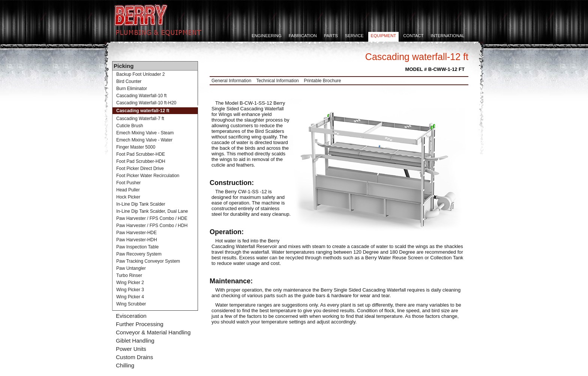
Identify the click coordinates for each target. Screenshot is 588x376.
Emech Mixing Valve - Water (144, 140)
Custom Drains (134, 357)
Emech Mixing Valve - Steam (145, 133)
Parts (331, 36)
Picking (124, 66)
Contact (413, 36)
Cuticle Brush (130, 126)
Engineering (267, 36)
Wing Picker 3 (130, 290)
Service (354, 36)
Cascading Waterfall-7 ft (140, 119)
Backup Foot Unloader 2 (140, 74)
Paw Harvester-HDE (136, 233)
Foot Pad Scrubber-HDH (141, 161)
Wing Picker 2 (130, 283)
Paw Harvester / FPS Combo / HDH (152, 226)
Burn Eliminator (132, 89)
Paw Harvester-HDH (137, 240)
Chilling (125, 365)
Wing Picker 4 (130, 297)
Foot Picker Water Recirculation (148, 176)
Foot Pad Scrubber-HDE (141, 154)
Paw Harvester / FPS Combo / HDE (152, 218)
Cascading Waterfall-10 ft (141, 96)
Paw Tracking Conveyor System (148, 261)
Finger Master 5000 (136, 147)
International (448, 36)
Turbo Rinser (129, 275)
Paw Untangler (131, 268)
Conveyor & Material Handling (153, 332)
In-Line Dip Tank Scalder (141, 204)
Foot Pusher (128, 183)
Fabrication (303, 36)
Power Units (131, 349)
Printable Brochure (322, 81)
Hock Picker (128, 197)
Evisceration (131, 316)
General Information (231, 81)
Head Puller (128, 190)
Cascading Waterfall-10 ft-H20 (146, 103)
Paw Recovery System (139, 254)
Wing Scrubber (131, 304)
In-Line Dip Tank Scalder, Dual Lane (152, 211)
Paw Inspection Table (137, 247)
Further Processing (140, 324)
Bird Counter (129, 81)
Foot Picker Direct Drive (140, 168)
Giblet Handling (135, 341)
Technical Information (277, 81)
